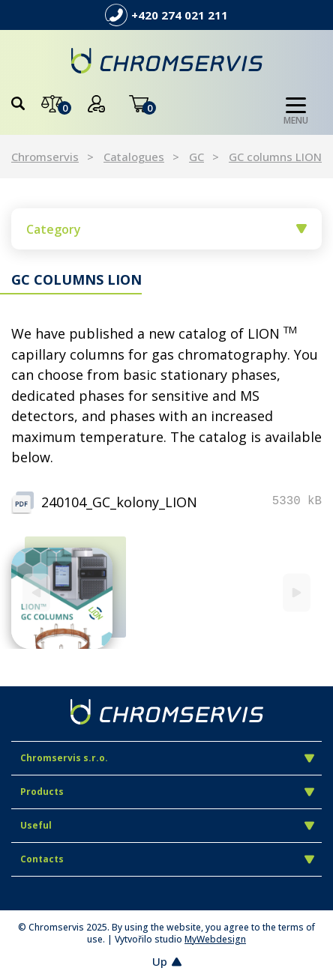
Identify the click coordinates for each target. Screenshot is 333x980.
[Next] (297, 593)
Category (166, 229)
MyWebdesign (215, 939)
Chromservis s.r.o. (167, 758)
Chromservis (45, 157)
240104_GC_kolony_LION (119, 502)
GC (196, 157)
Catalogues (134, 157)
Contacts (167, 859)
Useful (167, 825)
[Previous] (36, 593)
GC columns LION (275, 157)
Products (167, 792)
